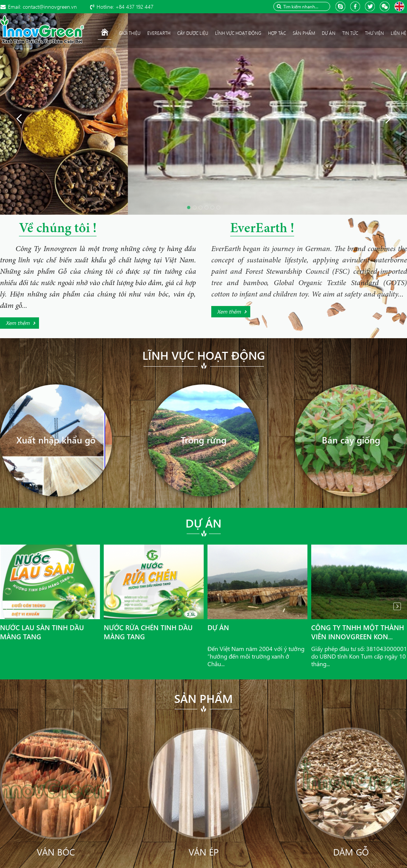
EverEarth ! (262, 229)
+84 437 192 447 (125, 7)
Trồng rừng (203, 440)
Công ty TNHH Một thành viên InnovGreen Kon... (358, 632)
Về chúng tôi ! (58, 229)
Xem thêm (18, 323)
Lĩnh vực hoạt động (204, 355)
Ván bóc (56, 852)
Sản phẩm (203, 698)
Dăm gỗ (351, 852)
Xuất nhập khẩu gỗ (56, 440)
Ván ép (203, 852)
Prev (10, 606)
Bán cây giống (351, 440)
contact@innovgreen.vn (42, 7)
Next (397, 606)
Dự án (203, 523)
